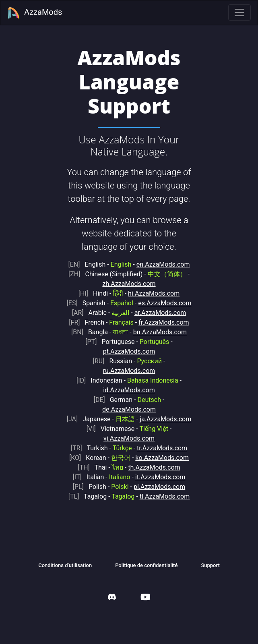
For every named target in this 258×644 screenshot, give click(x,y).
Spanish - (100, 303)
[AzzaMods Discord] (112, 598)
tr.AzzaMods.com (162, 448)
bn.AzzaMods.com (160, 332)
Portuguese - (127, 342)
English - (100, 264)
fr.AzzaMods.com (164, 322)
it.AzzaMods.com (160, 477)
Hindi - (101, 293)
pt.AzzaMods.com (129, 351)
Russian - (127, 361)
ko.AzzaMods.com (162, 458)
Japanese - (101, 419)
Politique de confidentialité (146, 565)
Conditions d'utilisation (65, 565)
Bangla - (100, 332)
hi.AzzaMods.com (154, 293)
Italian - (102, 477)
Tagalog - (102, 496)
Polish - (101, 487)
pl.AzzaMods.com (159, 487)
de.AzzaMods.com (129, 409)
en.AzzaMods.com (163, 264)
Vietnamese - (127, 429)
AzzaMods (35, 13)
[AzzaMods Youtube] (145, 598)
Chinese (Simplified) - (127, 274)
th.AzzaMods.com (154, 467)
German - (127, 400)
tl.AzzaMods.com (165, 496)
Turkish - (101, 448)
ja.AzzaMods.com (165, 419)
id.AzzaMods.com (129, 390)
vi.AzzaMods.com (129, 438)
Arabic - (101, 313)
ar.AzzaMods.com (160, 313)
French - (101, 322)
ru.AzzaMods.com (129, 371)
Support (210, 565)
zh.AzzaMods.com (129, 284)
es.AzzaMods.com (165, 303)
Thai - (100, 467)
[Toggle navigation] (239, 12)
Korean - (100, 458)
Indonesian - (127, 380)
